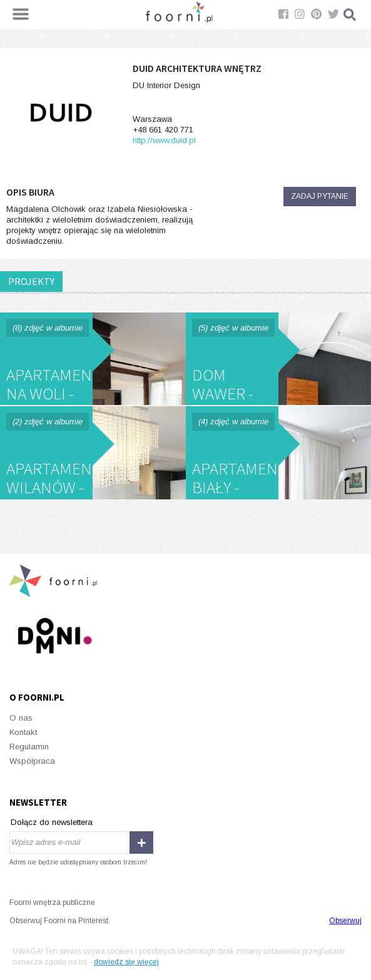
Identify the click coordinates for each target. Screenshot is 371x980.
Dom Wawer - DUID (279, 359)
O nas (21, 718)
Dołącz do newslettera (52, 822)
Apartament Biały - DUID (279, 452)
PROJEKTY (31, 281)
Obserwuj (345, 921)
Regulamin (29, 747)
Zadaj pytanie (320, 196)
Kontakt (23, 732)
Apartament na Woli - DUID (93, 359)
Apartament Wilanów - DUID (93, 452)
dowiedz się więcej (126, 962)
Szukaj (350, 15)
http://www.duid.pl (164, 140)
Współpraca (32, 761)
